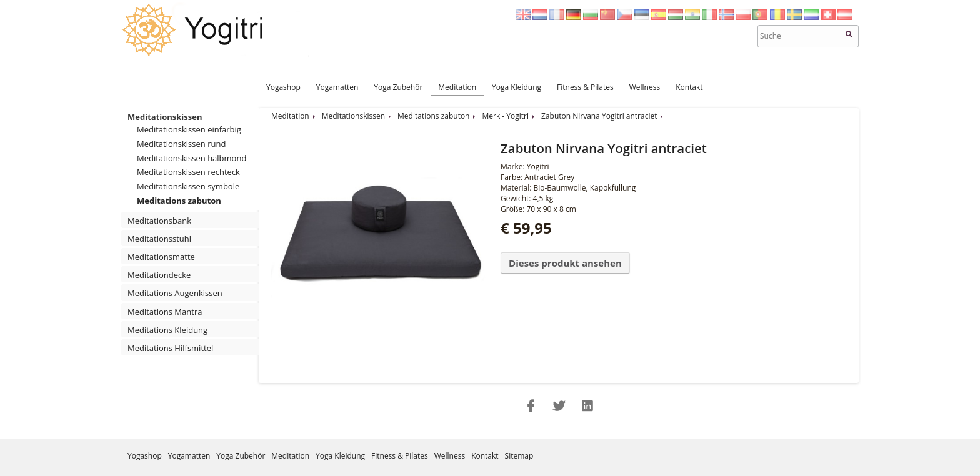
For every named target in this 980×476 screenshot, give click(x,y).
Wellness (645, 87)
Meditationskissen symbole (188, 186)
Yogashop (283, 87)
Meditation (457, 87)
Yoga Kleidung (517, 87)
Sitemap (519, 456)
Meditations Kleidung (167, 330)
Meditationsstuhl (159, 239)
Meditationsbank (159, 221)
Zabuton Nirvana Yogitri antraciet (599, 116)
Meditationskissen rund (181, 144)
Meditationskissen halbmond (192, 158)
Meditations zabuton (179, 201)
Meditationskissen (165, 117)
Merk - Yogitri (505, 116)
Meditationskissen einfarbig (189, 129)
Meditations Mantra (165, 312)
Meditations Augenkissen (175, 293)
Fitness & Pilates (585, 87)
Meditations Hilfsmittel (170, 348)
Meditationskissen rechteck (188, 172)
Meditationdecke (159, 275)
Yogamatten (337, 87)
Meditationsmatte (161, 257)
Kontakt (689, 87)
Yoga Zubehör (398, 87)
